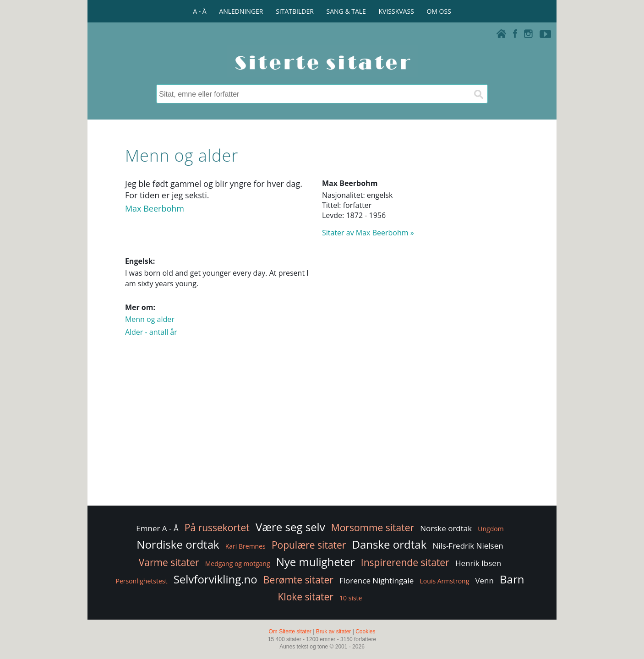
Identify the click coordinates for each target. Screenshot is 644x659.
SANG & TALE (346, 11)
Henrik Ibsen (478, 563)
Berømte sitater (298, 580)
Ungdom (491, 529)
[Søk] (478, 94)
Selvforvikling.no (216, 579)
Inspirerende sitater (405, 562)
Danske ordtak (390, 544)
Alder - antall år (151, 332)
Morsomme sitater (373, 528)
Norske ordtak (446, 528)
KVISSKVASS (396, 11)
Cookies (365, 632)
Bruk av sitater (334, 632)
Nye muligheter (316, 562)
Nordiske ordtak (178, 544)
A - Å (199, 11)
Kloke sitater (306, 597)
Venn (484, 580)
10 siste (351, 598)
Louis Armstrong (445, 581)
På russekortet (217, 528)
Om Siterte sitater (290, 632)
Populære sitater (309, 545)
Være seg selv (290, 527)
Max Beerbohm (155, 208)
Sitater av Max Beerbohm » (368, 233)
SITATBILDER (295, 11)
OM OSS (439, 11)
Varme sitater (169, 562)
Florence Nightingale (377, 580)
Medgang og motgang (238, 564)
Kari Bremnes (246, 546)
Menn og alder (150, 319)
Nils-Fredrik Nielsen (468, 546)
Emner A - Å (157, 528)
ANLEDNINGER (241, 11)
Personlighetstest (142, 581)
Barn (512, 579)
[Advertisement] (322, 430)
